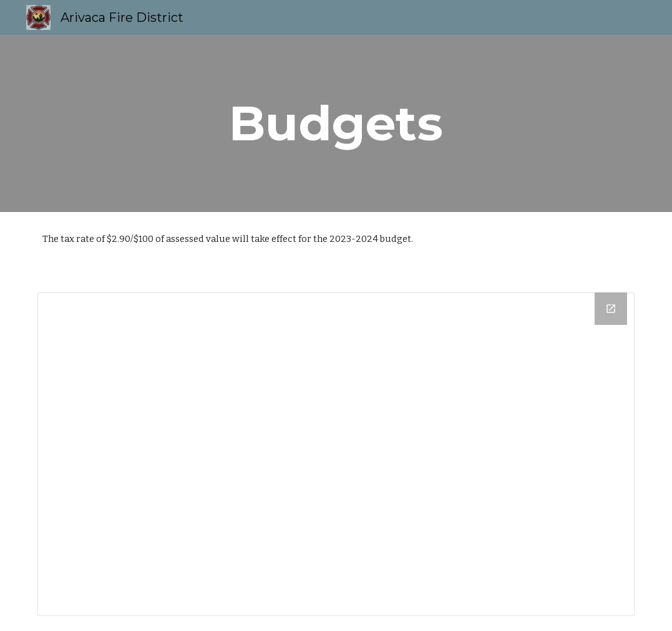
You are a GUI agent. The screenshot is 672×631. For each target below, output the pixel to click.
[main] (336, 123)
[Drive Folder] (336, 454)
